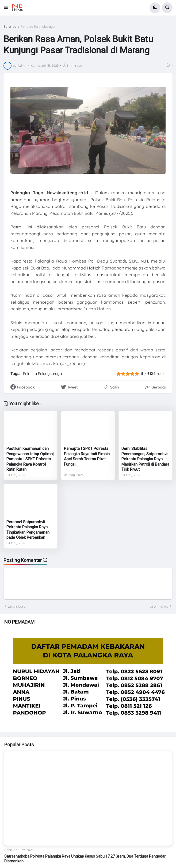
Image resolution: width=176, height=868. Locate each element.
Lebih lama (159, 606)
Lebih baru (17, 606)
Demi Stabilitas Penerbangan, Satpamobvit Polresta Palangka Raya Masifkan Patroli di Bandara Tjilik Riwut (145, 459)
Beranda (10, 27)
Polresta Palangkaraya (38, 27)
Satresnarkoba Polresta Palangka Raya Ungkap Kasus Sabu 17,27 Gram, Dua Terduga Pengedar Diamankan (85, 859)
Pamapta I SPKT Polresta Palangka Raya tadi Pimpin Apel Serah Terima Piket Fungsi (87, 456)
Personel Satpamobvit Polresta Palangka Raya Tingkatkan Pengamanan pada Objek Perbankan (28, 530)
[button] (8, 8)
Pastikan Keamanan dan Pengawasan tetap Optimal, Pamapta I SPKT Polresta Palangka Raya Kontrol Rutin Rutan (30, 459)
